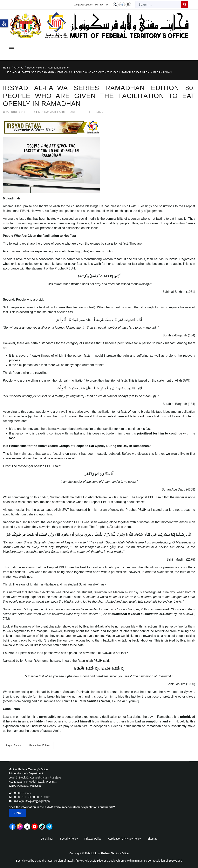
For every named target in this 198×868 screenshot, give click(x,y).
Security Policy (69, 839)
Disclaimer (47, 839)
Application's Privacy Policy (124, 839)
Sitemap (152, 839)
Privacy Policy (93, 839)
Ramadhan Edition (40, 745)
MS (97, 5)
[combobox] (158, 5)
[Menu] (11, 49)
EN (102, 5)
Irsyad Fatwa (14, 745)
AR (106, 5)
